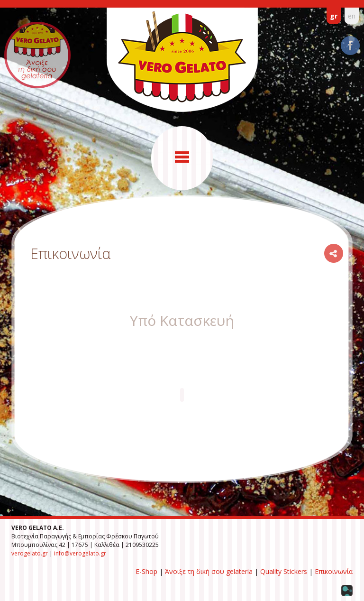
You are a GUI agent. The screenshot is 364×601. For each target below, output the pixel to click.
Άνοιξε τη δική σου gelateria (209, 571)
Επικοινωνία (334, 571)
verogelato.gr (30, 553)
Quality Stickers (284, 571)
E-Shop (146, 571)
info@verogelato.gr (80, 553)
